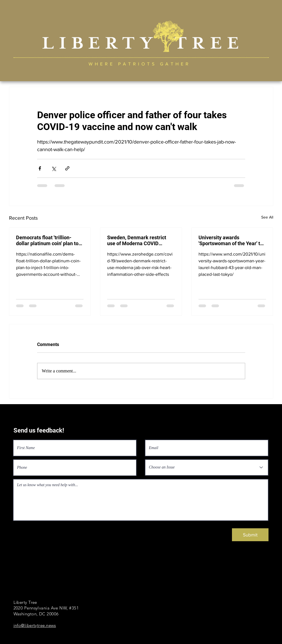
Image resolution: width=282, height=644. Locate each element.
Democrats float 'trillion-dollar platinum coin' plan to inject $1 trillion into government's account (47, 240)
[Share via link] (67, 168)
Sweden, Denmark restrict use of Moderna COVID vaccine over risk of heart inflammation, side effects (137, 240)
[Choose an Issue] (207, 467)
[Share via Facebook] (40, 168)
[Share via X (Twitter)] (54, 168)
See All (267, 217)
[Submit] (250, 535)
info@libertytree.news (35, 625)
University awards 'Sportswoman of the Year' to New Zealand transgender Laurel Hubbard (231, 240)
